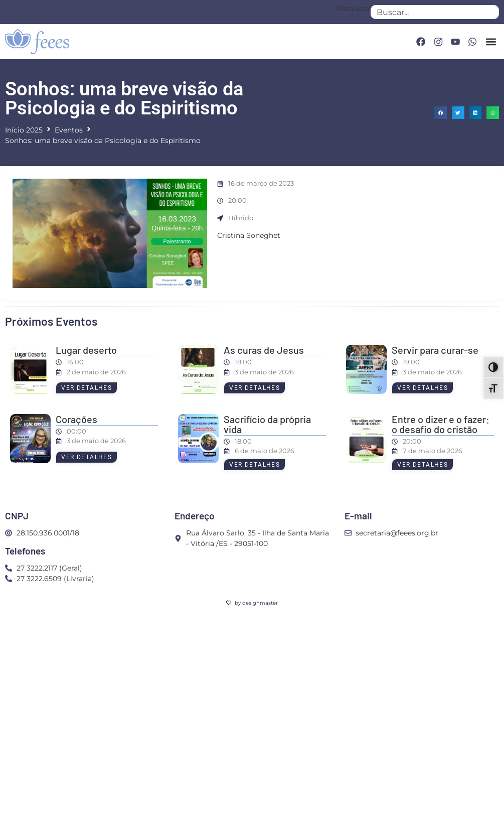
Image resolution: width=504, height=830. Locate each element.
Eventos (69, 130)
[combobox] (435, 12)
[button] (491, 41)
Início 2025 (24, 130)
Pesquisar (354, 9)
